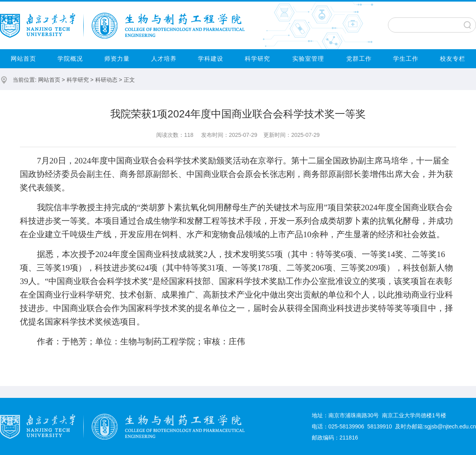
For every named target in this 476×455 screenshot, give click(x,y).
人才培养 (164, 59)
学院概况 (70, 59)
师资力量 (117, 59)
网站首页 (23, 59)
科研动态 (106, 80)
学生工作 (406, 59)
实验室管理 (308, 59)
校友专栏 (453, 59)
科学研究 (257, 59)
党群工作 (359, 59)
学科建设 (211, 59)
